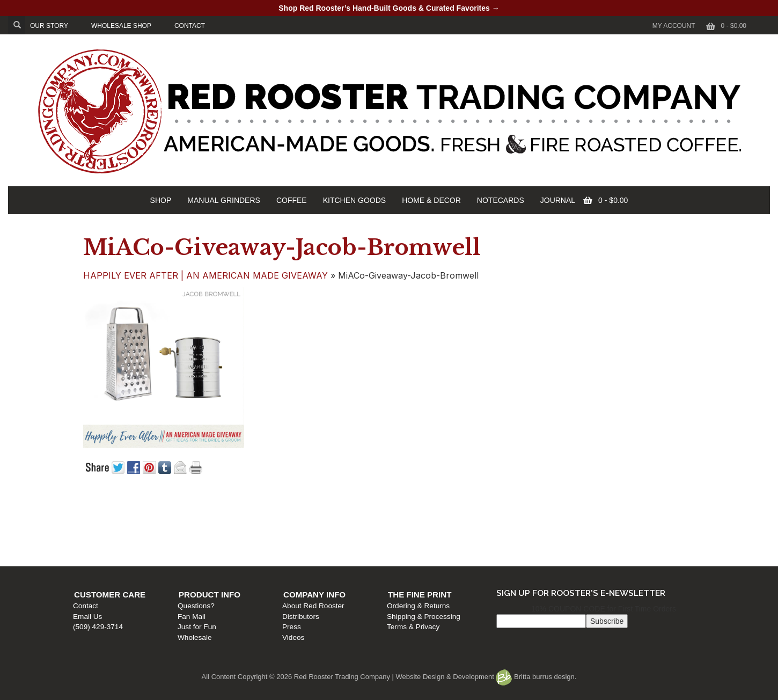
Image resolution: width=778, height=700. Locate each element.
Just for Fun (255, 543)
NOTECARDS (501, 200)
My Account (674, 26)
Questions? (254, 523)
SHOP (161, 200)
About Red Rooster (423, 523)
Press (402, 543)
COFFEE (292, 200)
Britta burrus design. (536, 677)
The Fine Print (582, 511)
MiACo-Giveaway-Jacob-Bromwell (282, 247)
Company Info (424, 511)
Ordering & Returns (581, 523)
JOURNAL (558, 200)
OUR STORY (49, 26)
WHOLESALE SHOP (121, 26)
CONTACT (190, 26)
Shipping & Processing (586, 533)
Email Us (93, 533)
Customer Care (115, 511)
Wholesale (252, 554)
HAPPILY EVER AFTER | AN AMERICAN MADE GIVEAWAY (205, 275)
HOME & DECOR (431, 200)
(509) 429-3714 (103, 543)
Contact (91, 523)
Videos (403, 554)
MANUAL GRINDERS (224, 200)
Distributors (411, 533)
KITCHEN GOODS (354, 200)
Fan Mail (249, 533)
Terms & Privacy (576, 543)
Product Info (267, 511)
